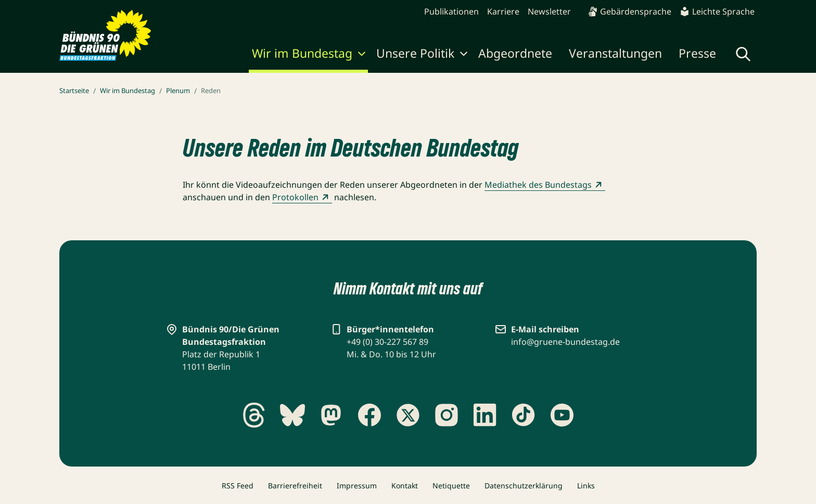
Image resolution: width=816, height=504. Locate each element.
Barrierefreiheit (295, 486)
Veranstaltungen (615, 53)
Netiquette (451, 486)
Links (586, 486)
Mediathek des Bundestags (545, 185)
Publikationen (451, 11)
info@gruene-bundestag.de (565, 342)
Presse (697, 53)
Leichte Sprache (717, 11)
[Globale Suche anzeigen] (743, 54)
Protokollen (302, 197)
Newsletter (549, 11)
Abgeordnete (515, 53)
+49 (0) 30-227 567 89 (387, 342)
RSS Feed (238, 486)
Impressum (357, 486)
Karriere (503, 11)
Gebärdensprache (629, 11)
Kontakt (405, 486)
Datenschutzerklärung (524, 486)
